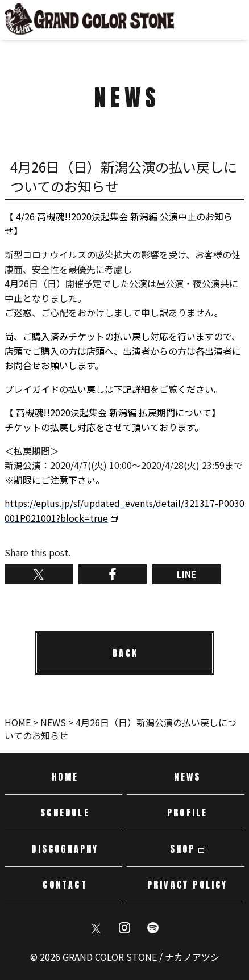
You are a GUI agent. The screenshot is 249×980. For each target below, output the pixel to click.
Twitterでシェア (39, 574)
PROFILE (187, 813)
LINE (187, 574)
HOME (65, 777)
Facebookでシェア (113, 574)
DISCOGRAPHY (65, 849)
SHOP (183, 849)
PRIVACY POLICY (188, 885)
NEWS (187, 777)
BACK (125, 653)
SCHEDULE (65, 813)
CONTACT (65, 885)
